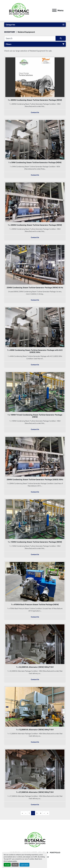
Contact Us (35, 112)
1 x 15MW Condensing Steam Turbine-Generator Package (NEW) (35, 542)
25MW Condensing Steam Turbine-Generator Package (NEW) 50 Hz (35, 287)
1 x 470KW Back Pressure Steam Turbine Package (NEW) (35, 604)
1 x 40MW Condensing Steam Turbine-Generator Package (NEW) (35, 100)
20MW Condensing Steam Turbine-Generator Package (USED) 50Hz (35, 479)
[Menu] (54, 10)
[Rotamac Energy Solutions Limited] (35, 839)
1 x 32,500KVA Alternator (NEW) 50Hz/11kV (35, 667)
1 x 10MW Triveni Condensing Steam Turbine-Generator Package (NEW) (35, 416)
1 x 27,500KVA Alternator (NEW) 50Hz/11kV (35, 792)
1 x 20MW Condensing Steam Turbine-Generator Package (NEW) (35, 225)
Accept (7, 865)
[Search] (30, 38)
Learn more (24, 865)
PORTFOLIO (55, 852)
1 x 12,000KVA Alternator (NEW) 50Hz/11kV (35, 729)
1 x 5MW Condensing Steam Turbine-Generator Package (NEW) (35, 162)
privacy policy (12, 861)
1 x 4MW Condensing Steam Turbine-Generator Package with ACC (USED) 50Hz (35, 351)
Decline (15, 865)
